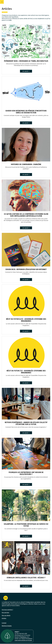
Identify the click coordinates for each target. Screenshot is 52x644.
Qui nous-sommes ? (7, 610)
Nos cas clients (6, 615)
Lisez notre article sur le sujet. (23, 640)
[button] (2, 2)
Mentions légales (7, 626)
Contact (4, 623)
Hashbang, (23, 637)
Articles (4, 618)
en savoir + (26, 71)
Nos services (5, 613)
